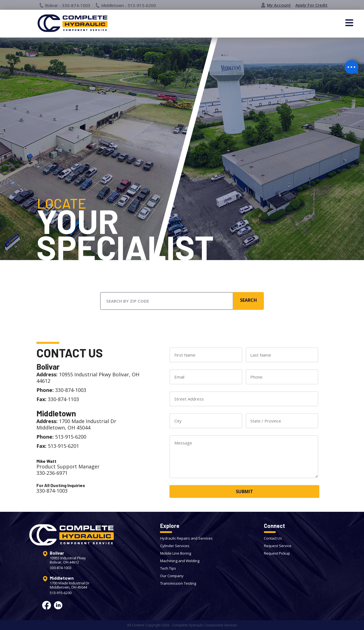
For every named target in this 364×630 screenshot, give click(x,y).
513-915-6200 (61, 593)
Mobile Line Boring (176, 553)
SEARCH (248, 300)
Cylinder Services (175, 546)
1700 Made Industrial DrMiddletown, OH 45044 (70, 585)
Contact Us (273, 538)
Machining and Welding (180, 561)
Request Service (278, 546)
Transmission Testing (178, 583)
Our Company (172, 576)
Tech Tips (168, 568)
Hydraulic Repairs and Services (186, 538)
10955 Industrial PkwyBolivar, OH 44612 (68, 560)
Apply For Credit (311, 5)
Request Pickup (277, 553)
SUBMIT (244, 491)
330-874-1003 (61, 568)
